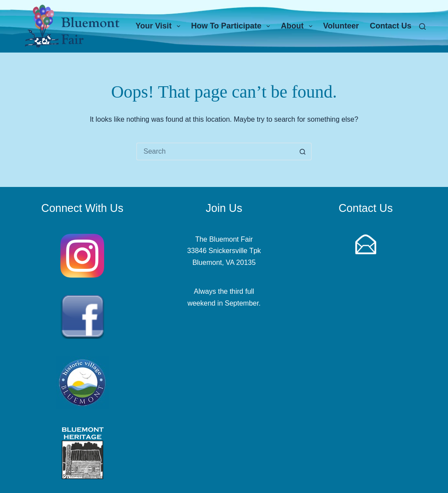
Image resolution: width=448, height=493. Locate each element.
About (298, 26)
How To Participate (232, 26)
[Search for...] (215, 151)
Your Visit (160, 26)
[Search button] (303, 151)
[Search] (422, 26)
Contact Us (390, 26)
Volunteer (341, 26)
